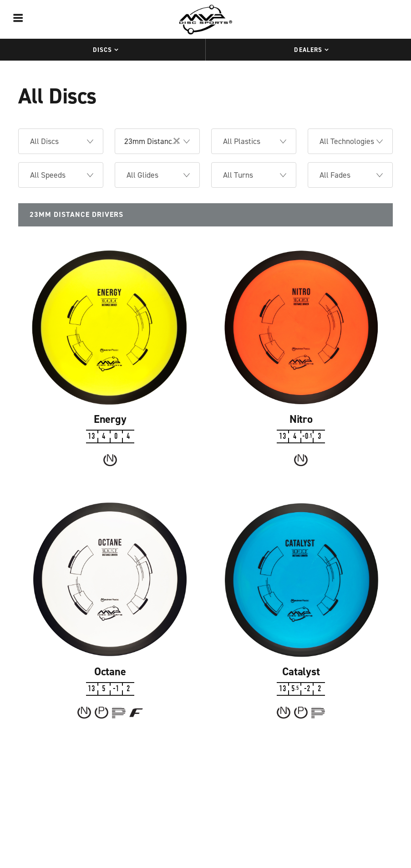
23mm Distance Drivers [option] (164, 141)
